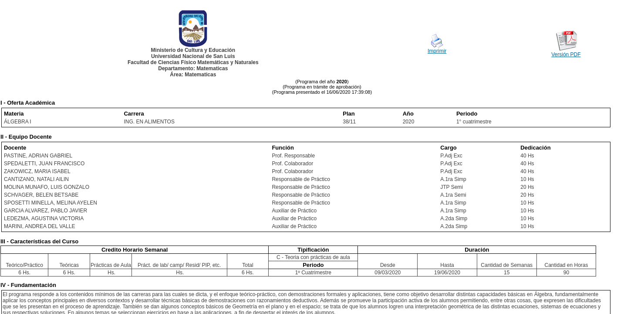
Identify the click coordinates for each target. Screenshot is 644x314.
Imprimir (437, 51)
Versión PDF (566, 55)
